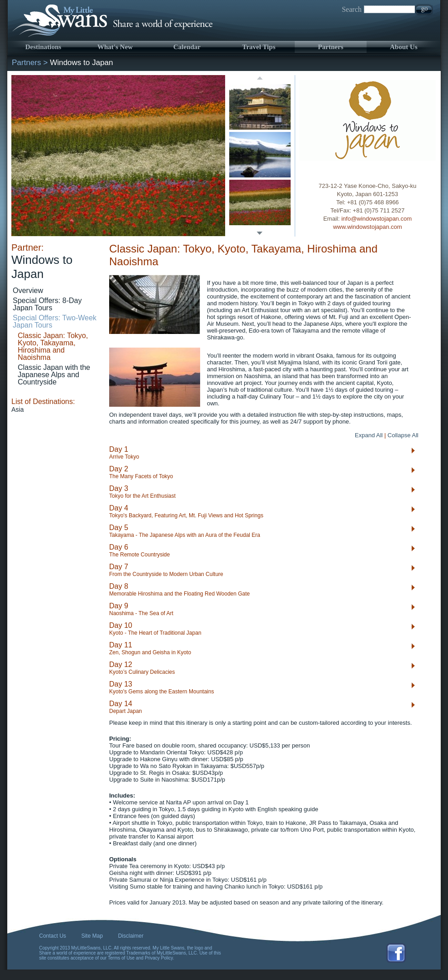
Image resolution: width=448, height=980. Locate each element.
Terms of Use (121, 958)
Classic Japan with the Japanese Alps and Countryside (54, 375)
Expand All (369, 435)
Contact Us (53, 936)
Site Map (92, 936)
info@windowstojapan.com (376, 219)
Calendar (187, 47)
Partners (331, 47)
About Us (403, 47)
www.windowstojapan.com (367, 227)
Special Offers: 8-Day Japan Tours (47, 304)
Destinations (43, 47)
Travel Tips (259, 47)
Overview (28, 290)
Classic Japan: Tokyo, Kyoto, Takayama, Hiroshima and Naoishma (53, 346)
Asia (18, 409)
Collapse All (403, 435)
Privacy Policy (159, 958)
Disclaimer (131, 936)
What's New (115, 47)
